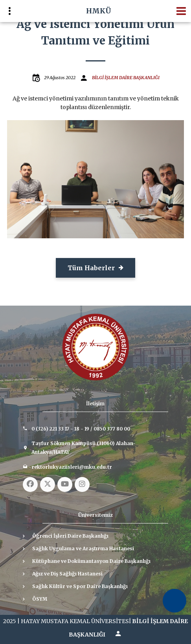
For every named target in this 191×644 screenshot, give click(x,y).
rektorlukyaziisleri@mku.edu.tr (72, 467)
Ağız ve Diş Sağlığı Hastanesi (67, 574)
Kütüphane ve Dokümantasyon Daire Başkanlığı (91, 561)
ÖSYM (40, 599)
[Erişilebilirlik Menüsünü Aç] (174, 601)
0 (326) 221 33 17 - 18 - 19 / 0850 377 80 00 (81, 429)
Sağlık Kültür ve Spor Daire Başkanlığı (80, 586)
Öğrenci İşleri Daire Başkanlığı (70, 536)
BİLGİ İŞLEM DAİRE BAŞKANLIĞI (126, 78)
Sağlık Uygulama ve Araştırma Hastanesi (83, 548)
